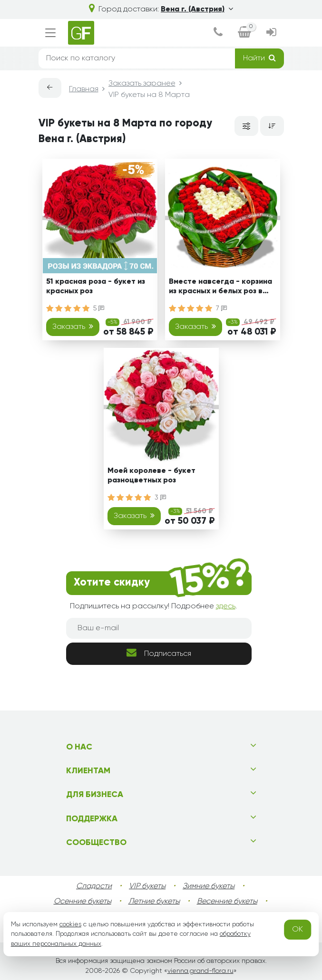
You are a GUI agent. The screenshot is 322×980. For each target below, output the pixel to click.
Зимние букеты (209, 886)
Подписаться (159, 653)
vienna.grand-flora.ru (200, 971)
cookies (70, 924)
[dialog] (218, 33)
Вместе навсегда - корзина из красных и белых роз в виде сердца (220, 288)
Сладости (94, 886)
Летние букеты (154, 902)
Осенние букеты (83, 902)
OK (298, 930)
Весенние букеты (227, 902)
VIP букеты (147, 886)
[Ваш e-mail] (159, 628)
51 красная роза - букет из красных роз (96, 286)
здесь (226, 606)
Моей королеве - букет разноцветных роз (151, 476)
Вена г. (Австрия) (197, 10)
